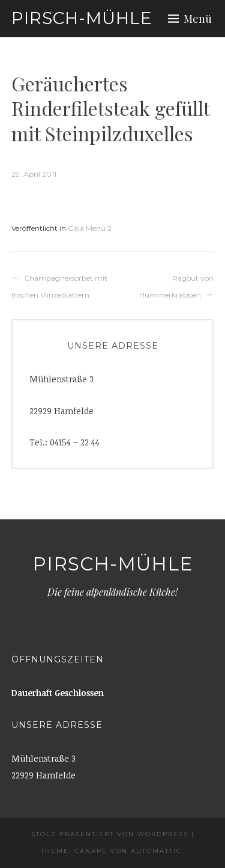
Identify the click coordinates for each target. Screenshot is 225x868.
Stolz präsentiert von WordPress (110, 834)
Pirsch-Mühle (82, 18)
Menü (198, 19)
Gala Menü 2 (90, 228)
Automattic (156, 851)
